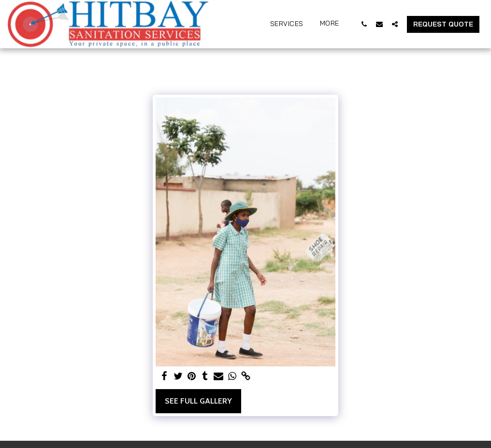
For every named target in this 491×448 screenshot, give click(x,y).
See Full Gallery (198, 401)
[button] (364, 24)
